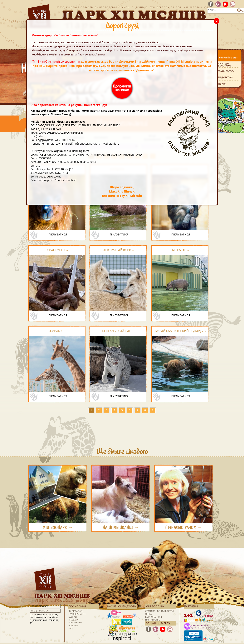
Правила (73, 620)
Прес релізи (75, 623)
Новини (73, 625)
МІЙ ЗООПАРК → (58, 528)
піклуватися (58, 234)
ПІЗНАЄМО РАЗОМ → (184, 528)
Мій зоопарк (155, 606)
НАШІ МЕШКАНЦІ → (121, 528)
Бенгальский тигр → (119, 331)
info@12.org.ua (39, 611)
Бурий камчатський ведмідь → (181, 331)
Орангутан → (58, 250)
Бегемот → (181, 250)
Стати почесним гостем (159, 611)
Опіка (149, 614)
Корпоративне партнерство (154, 618)
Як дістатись (76, 611)
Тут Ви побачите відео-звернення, (57, 61)
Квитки (73, 617)
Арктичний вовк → (119, 250)
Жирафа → (58, 331)
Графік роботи (77, 614)
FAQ (71, 628)
